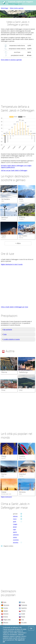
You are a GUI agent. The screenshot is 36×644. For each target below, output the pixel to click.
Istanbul (22, 474)
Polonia (23, 611)
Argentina (24, 608)
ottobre (15, 537)
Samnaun (5, 218)
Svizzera (6, 614)
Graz (3, 390)
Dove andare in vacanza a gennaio (11, 60)
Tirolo (5, 334)
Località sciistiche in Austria (11, 339)
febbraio (15, 516)
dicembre (16, 543)
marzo (15, 519)
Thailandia (24, 605)
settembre (16, 535)
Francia (3, 458)
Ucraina (6, 608)
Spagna (6, 611)
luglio (14, 529)
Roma (4, 474)
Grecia (23, 602)
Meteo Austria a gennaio (17, 8)
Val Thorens (23, 236)
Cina (23, 620)
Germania (6, 605)
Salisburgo (23, 372)
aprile (15, 522)
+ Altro (18, 243)
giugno (15, 527)
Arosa (21, 199)
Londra (22, 456)
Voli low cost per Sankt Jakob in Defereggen (14, 170)
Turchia (21, 476)
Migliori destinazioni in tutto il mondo (12, 264)
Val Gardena (6, 199)
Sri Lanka (24, 623)
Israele (23, 614)
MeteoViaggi (4, 8)
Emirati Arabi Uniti (6, 494)
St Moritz (22, 218)
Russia (23, 617)
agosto (15, 532)
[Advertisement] (18, 81)
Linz (21, 390)
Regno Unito (22, 458)
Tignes (4, 236)
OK (31, 628)
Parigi (4, 456)
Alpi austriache (8, 330)
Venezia (22, 492)
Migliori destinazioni (6, 497)
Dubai (4, 492)
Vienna (4, 372)
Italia (3, 476)
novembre (16, 540)
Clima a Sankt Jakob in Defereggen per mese (14, 307)
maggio (15, 524)
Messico (6, 623)
